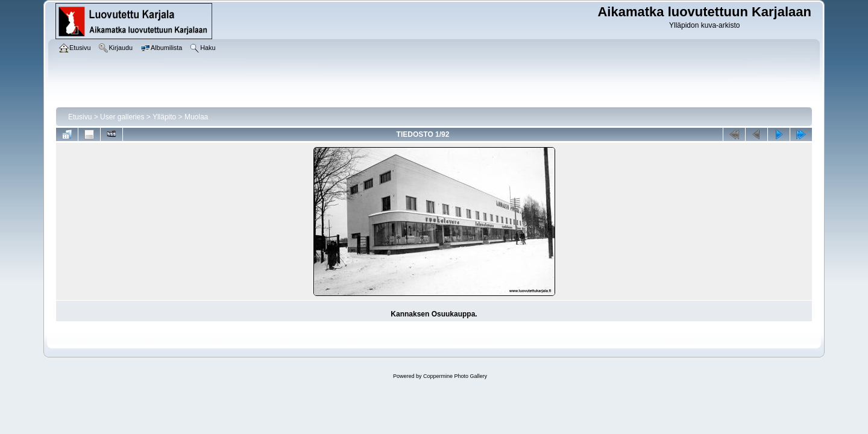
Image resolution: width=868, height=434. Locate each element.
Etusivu (80, 117)
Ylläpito (164, 117)
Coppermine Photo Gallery (455, 376)
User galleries (122, 117)
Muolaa (196, 117)
